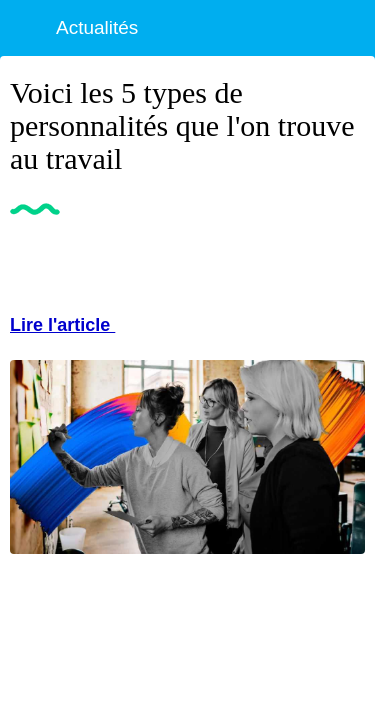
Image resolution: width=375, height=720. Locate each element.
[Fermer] (28, 28)
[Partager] (341, 261)
